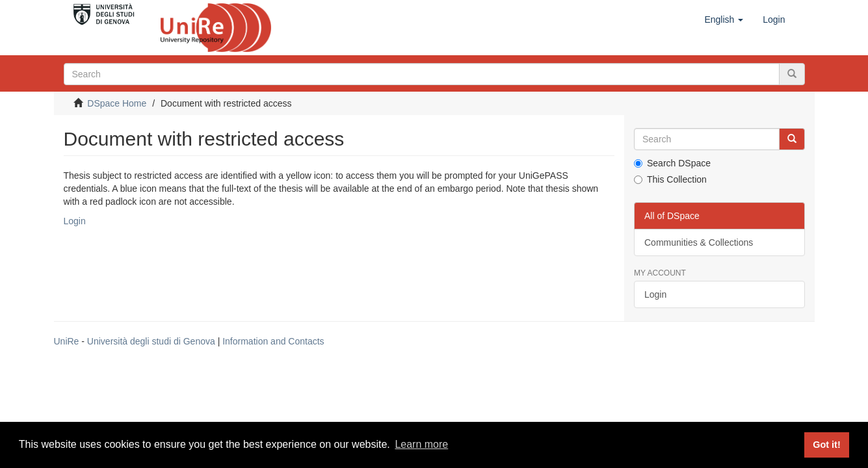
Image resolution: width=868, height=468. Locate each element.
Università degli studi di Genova (151, 341)
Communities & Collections (699, 242)
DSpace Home (117, 103)
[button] (724, 19)
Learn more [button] (421, 444)
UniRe (67, 341)
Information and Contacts (273, 341)
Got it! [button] (826, 445)
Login (75, 221)
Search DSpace (672, 163)
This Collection (670, 179)
